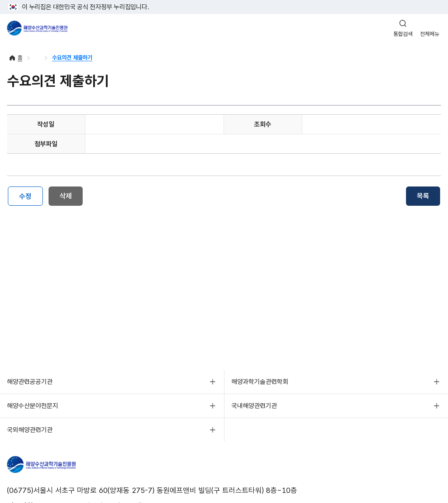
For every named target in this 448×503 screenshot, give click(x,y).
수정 (25, 196)
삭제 (66, 196)
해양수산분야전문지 (33, 406)
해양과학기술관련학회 (260, 382)
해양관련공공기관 (30, 382)
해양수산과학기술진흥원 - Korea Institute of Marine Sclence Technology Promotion (37, 28)
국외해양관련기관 (30, 430)
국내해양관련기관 (254, 406)
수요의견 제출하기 (72, 58)
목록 (423, 196)
